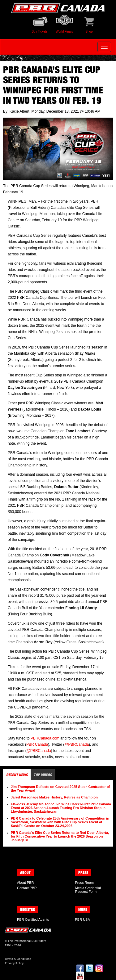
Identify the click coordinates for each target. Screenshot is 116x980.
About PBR (25, 883)
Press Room (85, 883)
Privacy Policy (14, 963)
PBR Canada (37, 744)
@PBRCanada (77, 744)
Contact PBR (27, 888)
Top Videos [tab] (43, 775)
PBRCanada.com (45, 738)
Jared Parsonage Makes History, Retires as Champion (54, 797)
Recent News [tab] (17, 775)
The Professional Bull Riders (27, 941)
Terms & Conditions (18, 959)
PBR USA (83, 919)
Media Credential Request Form (88, 890)
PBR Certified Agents (33, 919)
